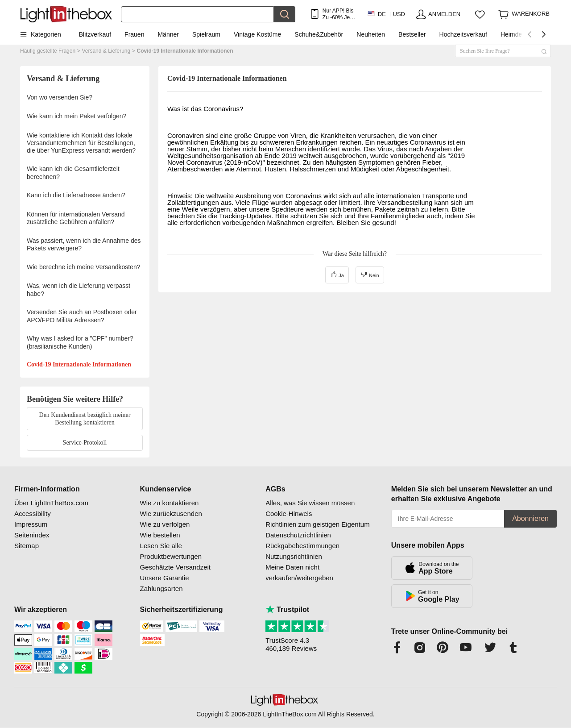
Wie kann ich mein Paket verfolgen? (77, 116)
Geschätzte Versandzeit (175, 567)
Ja (337, 275)
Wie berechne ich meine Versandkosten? (83, 267)
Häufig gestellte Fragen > (50, 51)
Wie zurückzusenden (171, 514)
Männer (168, 34)
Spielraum (206, 34)
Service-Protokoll (85, 443)
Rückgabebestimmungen (302, 546)
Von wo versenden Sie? (60, 97)
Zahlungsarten (161, 589)
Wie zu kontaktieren (170, 503)
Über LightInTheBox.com (51, 503)
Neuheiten (371, 34)
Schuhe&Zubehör (319, 34)
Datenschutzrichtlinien (298, 535)
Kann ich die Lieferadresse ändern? (76, 195)
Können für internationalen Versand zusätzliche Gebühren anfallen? (76, 218)
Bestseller (412, 34)
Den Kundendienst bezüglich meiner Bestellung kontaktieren (85, 419)
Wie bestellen (160, 535)
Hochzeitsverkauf (463, 34)
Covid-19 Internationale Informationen (185, 51)
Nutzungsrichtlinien (294, 556)
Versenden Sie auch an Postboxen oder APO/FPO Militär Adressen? (82, 316)
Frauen (134, 34)
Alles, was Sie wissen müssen (310, 503)
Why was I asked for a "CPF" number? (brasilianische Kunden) (80, 342)
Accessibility (33, 514)
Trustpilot (287, 609)
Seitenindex (32, 535)
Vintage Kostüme (257, 34)
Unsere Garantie (165, 578)
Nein (370, 275)
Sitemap (27, 546)
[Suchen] (197, 14)
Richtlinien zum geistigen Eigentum (317, 524)
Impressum (31, 524)
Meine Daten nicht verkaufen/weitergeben (299, 572)
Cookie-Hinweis (289, 514)
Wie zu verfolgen (165, 524)
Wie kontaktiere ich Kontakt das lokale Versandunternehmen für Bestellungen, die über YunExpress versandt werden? (81, 143)
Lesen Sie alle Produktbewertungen (171, 551)
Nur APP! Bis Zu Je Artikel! (338, 14)
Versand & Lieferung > (108, 51)
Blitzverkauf (95, 34)
